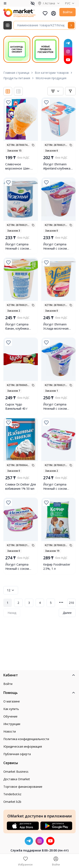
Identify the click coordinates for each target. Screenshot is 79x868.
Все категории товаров (52, 73)
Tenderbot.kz (12, 794)
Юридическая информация (23, 746)
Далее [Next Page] (67, 613)
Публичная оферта (17, 754)
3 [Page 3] (29, 603)
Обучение (10, 716)
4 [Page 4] (40, 603)
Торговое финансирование (23, 787)
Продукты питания (17, 78)
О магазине (12, 701)
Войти (68, 12)
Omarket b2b (12, 802)
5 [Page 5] (51, 603)
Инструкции (12, 724)
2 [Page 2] (18, 603)
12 (11, 590)
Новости (10, 731)
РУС (70, 3)
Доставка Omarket (17, 779)
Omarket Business (16, 772)
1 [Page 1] (8, 603)
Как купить (11, 709)
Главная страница (16, 73)
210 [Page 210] (71, 603)
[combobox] (55, 91)
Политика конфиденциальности (26, 739)
